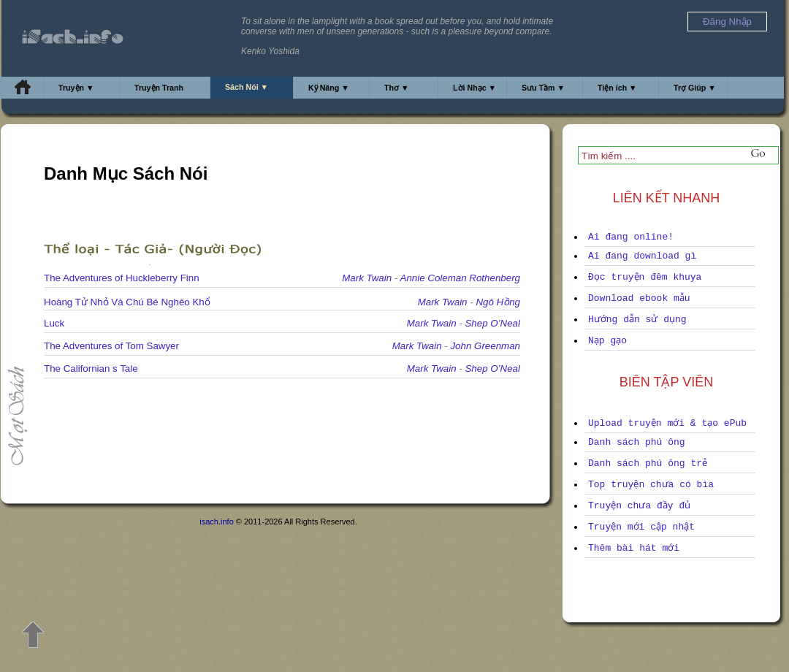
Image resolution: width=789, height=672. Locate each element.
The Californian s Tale (91, 369)
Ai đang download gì (642, 256)
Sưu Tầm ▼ (543, 88)
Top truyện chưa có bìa (651, 485)
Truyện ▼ (76, 88)
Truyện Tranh (159, 88)
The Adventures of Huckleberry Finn (122, 278)
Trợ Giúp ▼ (695, 88)
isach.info (216, 522)
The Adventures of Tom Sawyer (111, 346)
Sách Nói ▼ (247, 87)
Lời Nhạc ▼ (474, 88)
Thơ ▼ (397, 88)
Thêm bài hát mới (634, 548)
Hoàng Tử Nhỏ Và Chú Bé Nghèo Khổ (127, 302)
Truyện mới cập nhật (641, 527)
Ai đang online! (631, 237)
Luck (54, 323)
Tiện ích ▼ (617, 88)
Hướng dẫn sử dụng (637, 320)
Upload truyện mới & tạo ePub (667, 423)
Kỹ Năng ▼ (329, 88)
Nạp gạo (607, 341)
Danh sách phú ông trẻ (648, 463)
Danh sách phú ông (637, 442)
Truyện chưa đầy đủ (639, 506)
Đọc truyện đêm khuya (645, 277)
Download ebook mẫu (639, 298)
